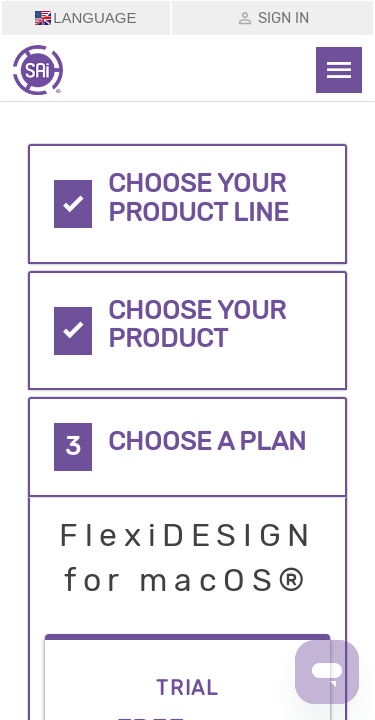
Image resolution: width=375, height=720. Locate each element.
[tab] (188, 204)
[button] (188, 204)
